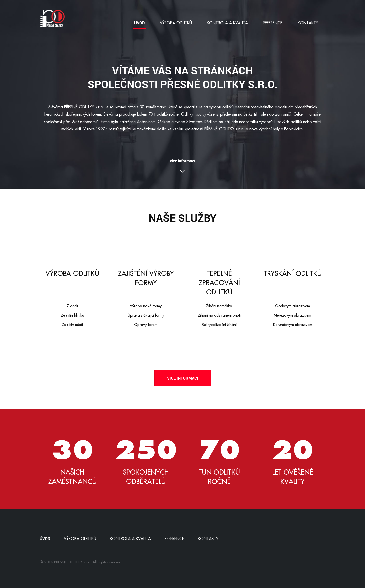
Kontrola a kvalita (227, 23)
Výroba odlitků (176, 23)
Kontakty (308, 23)
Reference (273, 23)
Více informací (183, 378)
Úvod (139, 23)
